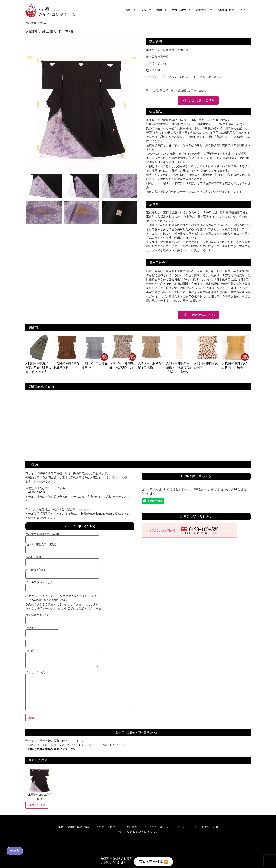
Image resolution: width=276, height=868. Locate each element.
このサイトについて (109, 827)
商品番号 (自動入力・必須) (62, 537)
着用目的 (202, 10)
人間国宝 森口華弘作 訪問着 (209, 363)
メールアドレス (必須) (62, 585)
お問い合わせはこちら (198, 100)
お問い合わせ (226, 10)
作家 (143, 10)
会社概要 (132, 827)
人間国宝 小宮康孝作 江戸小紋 (96, 363)
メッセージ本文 (80, 691)
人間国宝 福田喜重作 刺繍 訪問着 (68, 363)
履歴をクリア (37, 805)
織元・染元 (179, 10)
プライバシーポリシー (157, 827)
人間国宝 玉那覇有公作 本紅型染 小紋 (123, 363)
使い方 (244, 10)
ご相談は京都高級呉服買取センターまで (51, 749)
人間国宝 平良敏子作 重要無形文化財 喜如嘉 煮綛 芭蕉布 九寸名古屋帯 (40, 368)
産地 (159, 10)
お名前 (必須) (62, 560)
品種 (128, 10)
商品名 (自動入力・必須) (62, 547)
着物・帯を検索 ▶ (153, 861)
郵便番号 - (42, 636)
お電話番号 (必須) (62, 618)
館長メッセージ (186, 827)
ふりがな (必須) (62, 572)
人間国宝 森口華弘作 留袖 (39, 784)
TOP (60, 827)
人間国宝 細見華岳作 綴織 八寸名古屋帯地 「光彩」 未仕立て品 (181, 368)
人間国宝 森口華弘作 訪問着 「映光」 (237, 363)
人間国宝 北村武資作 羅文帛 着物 (152, 363)
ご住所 (62, 659)
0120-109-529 (37, 493)
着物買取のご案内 (79, 827)
